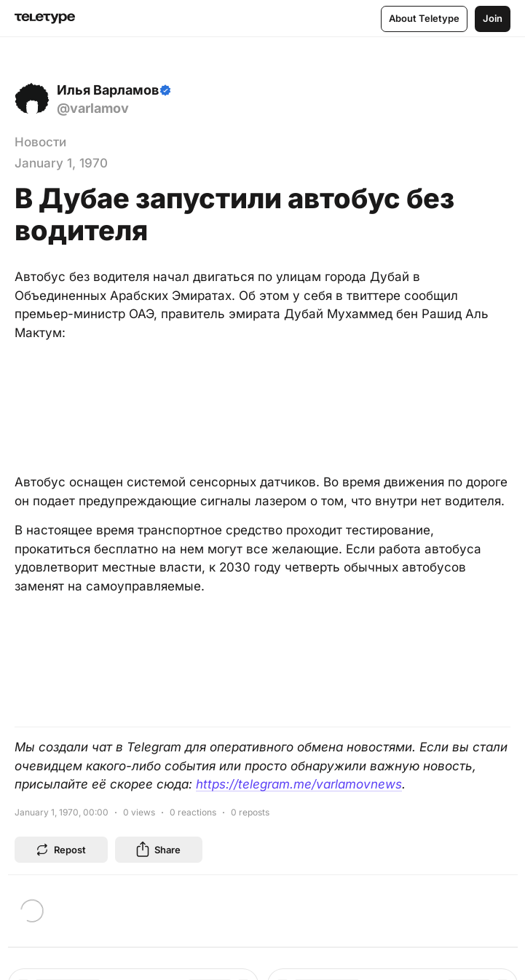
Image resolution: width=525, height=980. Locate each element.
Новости (40, 142)
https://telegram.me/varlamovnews (299, 784)
